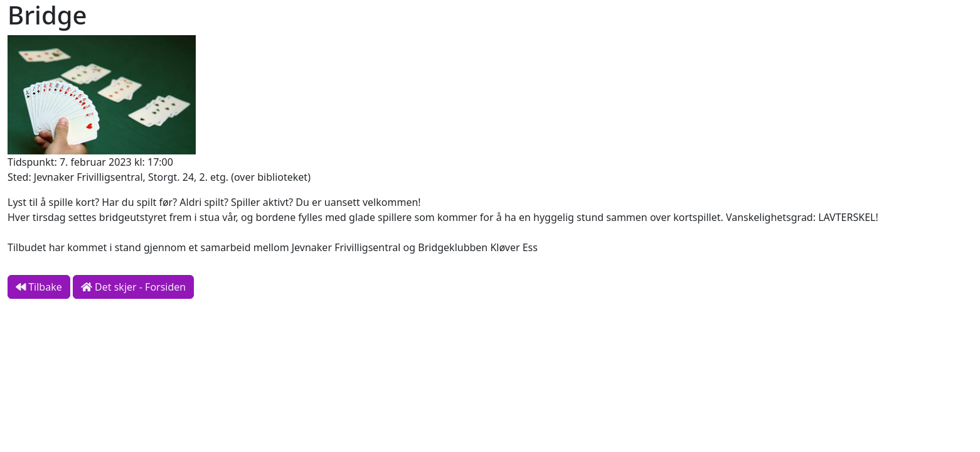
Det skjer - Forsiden (133, 287)
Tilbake (39, 287)
